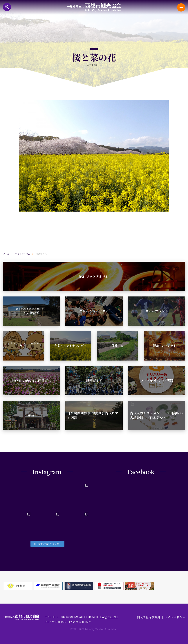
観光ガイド (94, 380)
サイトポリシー (175, 617)
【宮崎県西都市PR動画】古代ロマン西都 (93, 415)
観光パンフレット (164, 346)
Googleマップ (108, 617)
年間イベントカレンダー (70, 346)
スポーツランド (157, 311)
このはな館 (31, 311)
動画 (31, 415)
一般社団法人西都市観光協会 (94, 7)
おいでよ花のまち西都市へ (31, 380)
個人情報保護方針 (149, 617)
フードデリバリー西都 (157, 380)
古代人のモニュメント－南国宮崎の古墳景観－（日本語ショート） (156, 415)
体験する (117, 346)
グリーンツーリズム (94, 311)
